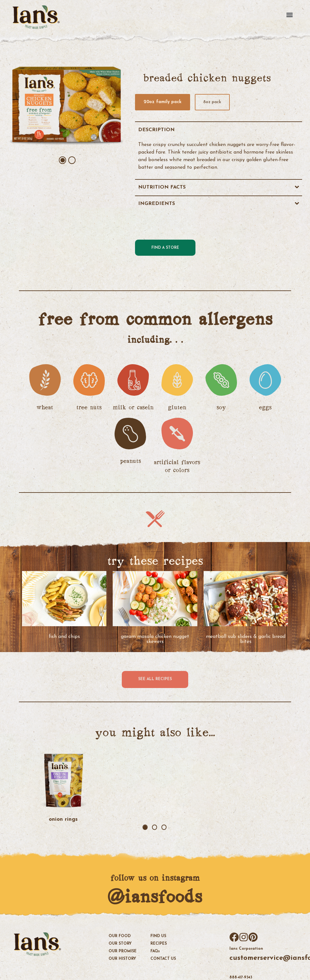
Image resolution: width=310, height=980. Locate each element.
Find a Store (165, 248)
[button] (292, 15)
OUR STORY (120, 943)
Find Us (158, 935)
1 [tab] (63, 160)
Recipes (159, 943)
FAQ (155, 950)
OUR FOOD (120, 935)
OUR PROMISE (123, 950)
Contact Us (163, 958)
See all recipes (155, 679)
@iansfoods (155, 896)
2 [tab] (72, 160)
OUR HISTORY (122, 958)
